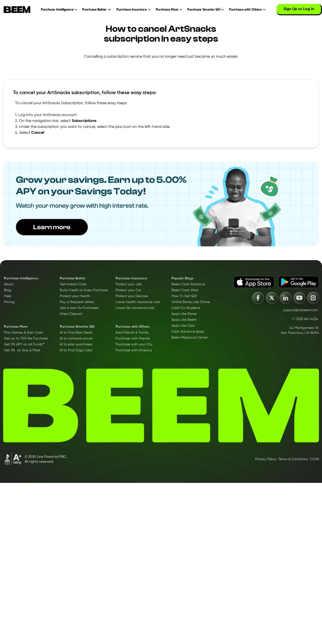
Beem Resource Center (190, 338)
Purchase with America (134, 350)
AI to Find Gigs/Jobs (76, 350)
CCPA (315, 459)
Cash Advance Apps (188, 332)
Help (8, 296)
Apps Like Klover (184, 314)
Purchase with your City (134, 344)
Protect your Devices (132, 296)
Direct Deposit (71, 314)
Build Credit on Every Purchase (84, 290)
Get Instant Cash (73, 284)
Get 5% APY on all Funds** (24, 344)
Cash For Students (186, 308)
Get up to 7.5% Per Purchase (26, 339)
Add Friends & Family (132, 333)
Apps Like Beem (184, 320)
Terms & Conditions (293, 459)
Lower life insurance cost (135, 308)
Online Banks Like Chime (191, 302)
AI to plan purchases (76, 344)
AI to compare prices (76, 339)
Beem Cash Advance (188, 284)
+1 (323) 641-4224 (305, 319)
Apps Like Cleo (183, 326)
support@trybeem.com (300, 310)
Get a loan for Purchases (79, 308)
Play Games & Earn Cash (23, 333)
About (9, 284)
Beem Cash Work (185, 290)
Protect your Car (128, 290)
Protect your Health (75, 296)
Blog (8, 290)
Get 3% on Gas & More (22, 350)
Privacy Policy (266, 459)
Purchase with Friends (133, 339)
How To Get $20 (184, 296)
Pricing (9, 302)
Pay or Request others (77, 302)
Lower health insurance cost (138, 302)
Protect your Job (129, 284)
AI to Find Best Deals (76, 333)
